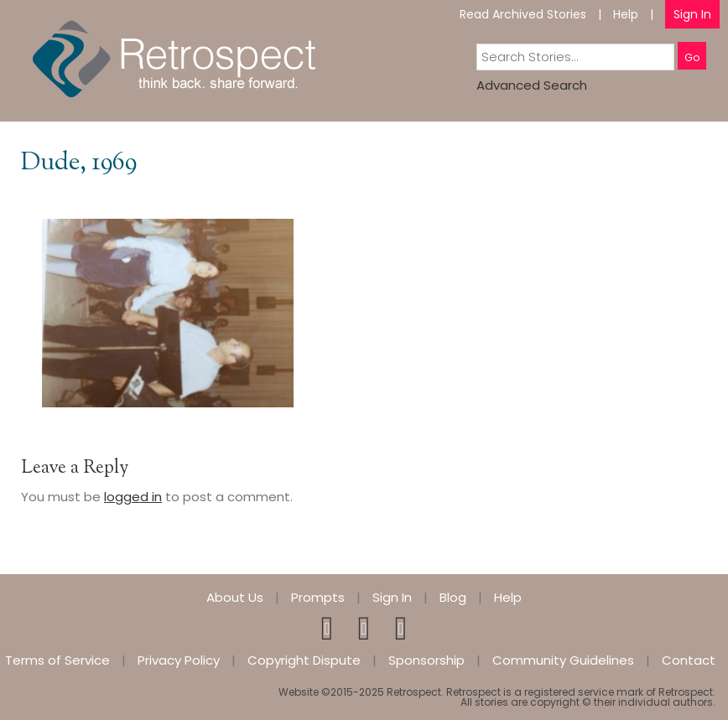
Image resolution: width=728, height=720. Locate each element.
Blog (453, 597)
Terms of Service (57, 660)
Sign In (692, 14)
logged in (133, 497)
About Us (235, 597)
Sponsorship (426, 660)
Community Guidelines (563, 660)
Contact (689, 660)
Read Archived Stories (523, 14)
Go (692, 57)
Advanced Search (532, 85)
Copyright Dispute (304, 660)
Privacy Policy (179, 660)
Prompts (318, 597)
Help (626, 14)
